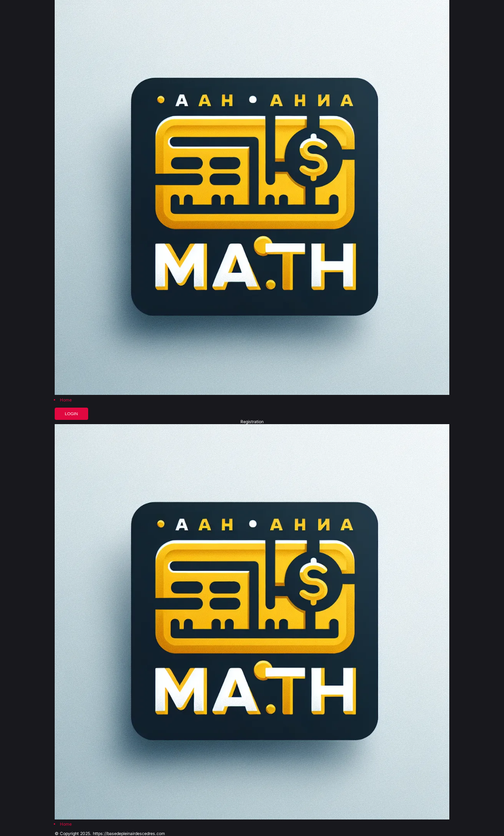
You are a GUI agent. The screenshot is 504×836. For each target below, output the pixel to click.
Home (66, 400)
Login (72, 414)
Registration (252, 422)
